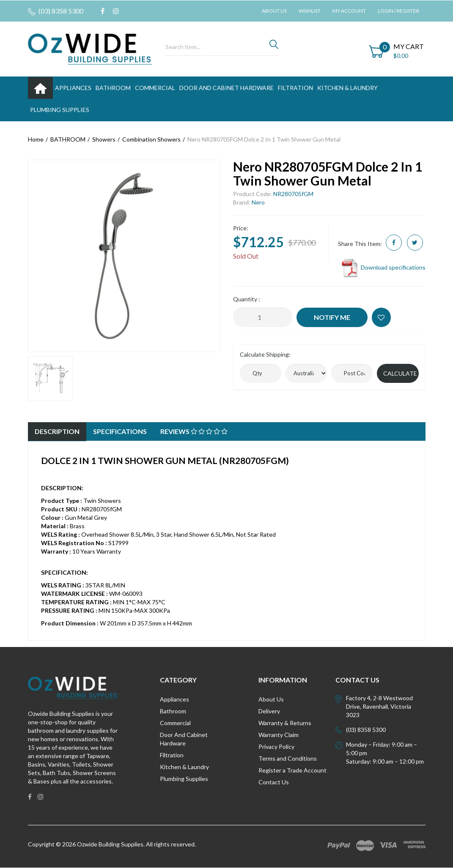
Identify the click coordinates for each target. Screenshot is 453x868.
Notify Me (332, 317)
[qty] (261, 373)
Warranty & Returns (285, 723)
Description (57, 431)
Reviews (194, 431)
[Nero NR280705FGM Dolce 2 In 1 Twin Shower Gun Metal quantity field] (263, 317)
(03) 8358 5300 (56, 11)
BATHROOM (113, 88)
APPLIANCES (73, 88)
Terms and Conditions (288, 758)
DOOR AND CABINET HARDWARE (226, 88)
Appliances (174, 699)
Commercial (155, 88)
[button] (381, 317)
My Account (349, 11)
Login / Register (398, 11)
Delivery (269, 711)
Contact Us (274, 782)
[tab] (57, 432)
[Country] (306, 373)
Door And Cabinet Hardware (184, 739)
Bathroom (173, 711)
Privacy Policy (276, 747)
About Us (274, 11)
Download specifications (383, 267)
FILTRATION (295, 88)
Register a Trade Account (292, 770)
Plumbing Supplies (184, 779)
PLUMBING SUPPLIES (60, 110)
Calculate (400, 373)
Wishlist (310, 11)
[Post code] (352, 373)
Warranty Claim (279, 735)
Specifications (120, 431)
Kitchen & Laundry (184, 767)
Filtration (172, 755)
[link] (103, 11)
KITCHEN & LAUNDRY (347, 88)
